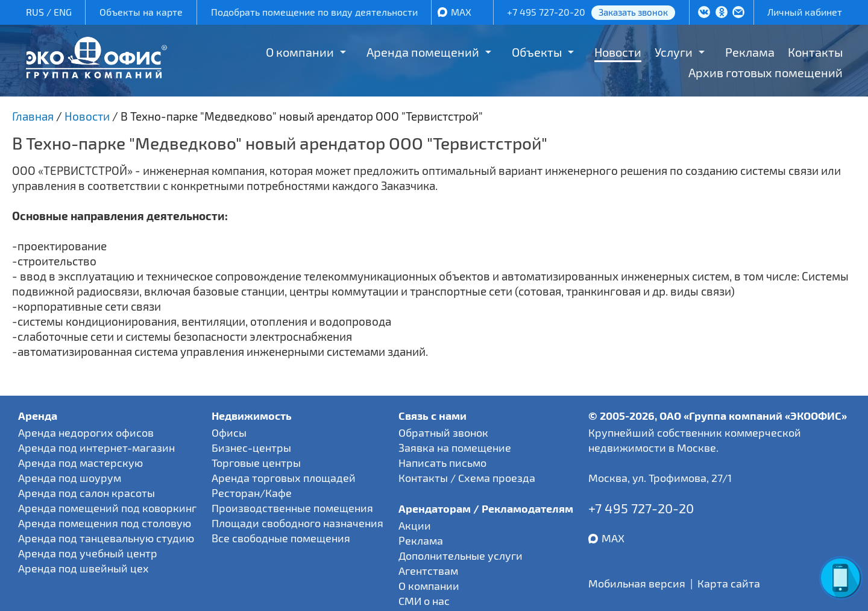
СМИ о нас (424, 601)
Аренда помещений (423, 52)
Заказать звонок (633, 12)
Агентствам (428, 571)
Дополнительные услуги (461, 556)
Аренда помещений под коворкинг (107, 508)
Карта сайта (729, 583)
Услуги (674, 52)
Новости (618, 52)
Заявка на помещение (455, 448)
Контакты (815, 52)
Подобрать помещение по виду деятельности (314, 12)
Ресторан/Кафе (252, 493)
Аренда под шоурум (70, 478)
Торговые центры (256, 463)
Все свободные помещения (281, 538)
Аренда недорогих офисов (86, 432)
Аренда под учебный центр (88, 553)
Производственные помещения (292, 508)
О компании (300, 52)
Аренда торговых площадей (284, 478)
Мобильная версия (637, 583)
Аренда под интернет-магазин (96, 448)
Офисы (229, 432)
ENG (63, 12)
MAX (461, 12)
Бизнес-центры (251, 448)
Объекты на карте (141, 12)
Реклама (750, 52)
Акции (415, 525)
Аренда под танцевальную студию (106, 538)
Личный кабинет (805, 12)
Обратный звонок (443, 432)
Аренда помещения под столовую (105, 523)
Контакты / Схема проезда (467, 478)
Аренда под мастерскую (80, 463)
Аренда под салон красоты (86, 493)
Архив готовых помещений (766, 72)
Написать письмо (442, 463)
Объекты (537, 52)
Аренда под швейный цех (83, 568)
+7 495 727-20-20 (546, 12)
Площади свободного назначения (297, 523)
